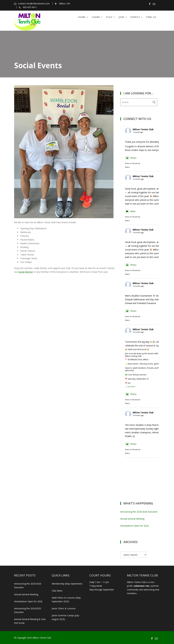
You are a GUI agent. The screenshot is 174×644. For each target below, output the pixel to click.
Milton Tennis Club (143, 129)
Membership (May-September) (67, 584)
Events (135, 17)
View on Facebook (133, 163)
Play (109, 17)
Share (127, 167)
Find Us (151, 17)
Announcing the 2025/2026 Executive (139, 512)
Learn (96, 17)
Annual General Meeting (132, 519)
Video (130, 211)
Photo (131, 158)
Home (82, 17)
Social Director (26, 272)
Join (121, 17)
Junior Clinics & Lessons (64, 608)
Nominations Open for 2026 (134, 526)
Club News (57, 591)
